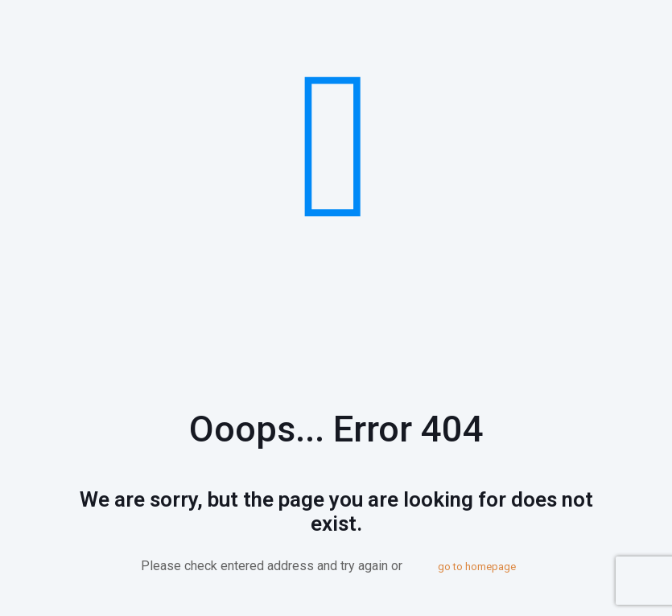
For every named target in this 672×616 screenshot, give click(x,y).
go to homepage (477, 567)
